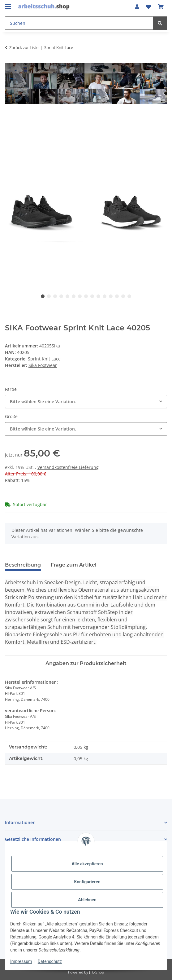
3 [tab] (55, 296)
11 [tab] (105, 296)
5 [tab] (67, 296)
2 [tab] (49, 296)
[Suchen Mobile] (79, 23)
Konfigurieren (87, 882)
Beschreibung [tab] (23, 565)
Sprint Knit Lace (44, 359)
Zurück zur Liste (24, 47)
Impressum (21, 961)
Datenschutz (50, 961)
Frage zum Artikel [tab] (74, 565)
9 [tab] (92, 296)
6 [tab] (74, 296)
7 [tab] (80, 296)
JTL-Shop (97, 972)
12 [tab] (111, 296)
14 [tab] (123, 296)
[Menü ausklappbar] (8, 4)
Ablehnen (87, 900)
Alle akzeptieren (87, 864)
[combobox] (86, 402)
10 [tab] (98, 296)
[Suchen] (160, 23)
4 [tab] (61, 296)
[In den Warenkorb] (10, 117)
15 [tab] (129, 296)
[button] (137, 7)
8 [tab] (86, 296)
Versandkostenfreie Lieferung (68, 467)
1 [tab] (43, 296)
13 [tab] (117, 296)
